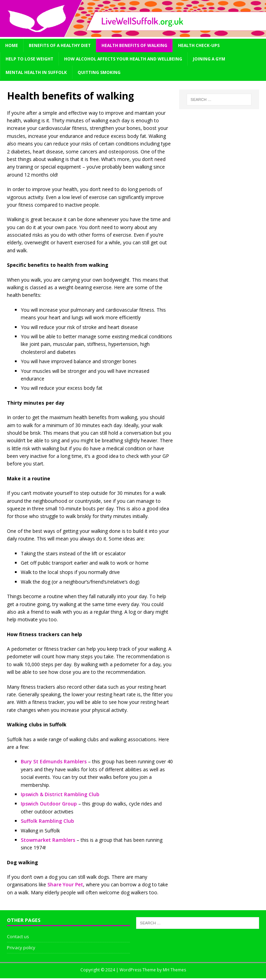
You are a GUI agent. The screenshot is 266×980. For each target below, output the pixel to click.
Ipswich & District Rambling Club (60, 794)
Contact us (18, 936)
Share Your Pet (65, 884)
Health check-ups (199, 45)
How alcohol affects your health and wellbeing (123, 59)
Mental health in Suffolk (36, 72)
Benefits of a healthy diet (60, 45)
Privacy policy (21, 948)
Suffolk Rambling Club (47, 821)
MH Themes (174, 970)
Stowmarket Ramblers (48, 840)
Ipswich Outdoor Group (49, 804)
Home (12, 45)
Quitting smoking (99, 72)
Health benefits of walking (134, 45)
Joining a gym (209, 59)
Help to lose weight (29, 59)
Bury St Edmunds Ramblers (54, 761)
